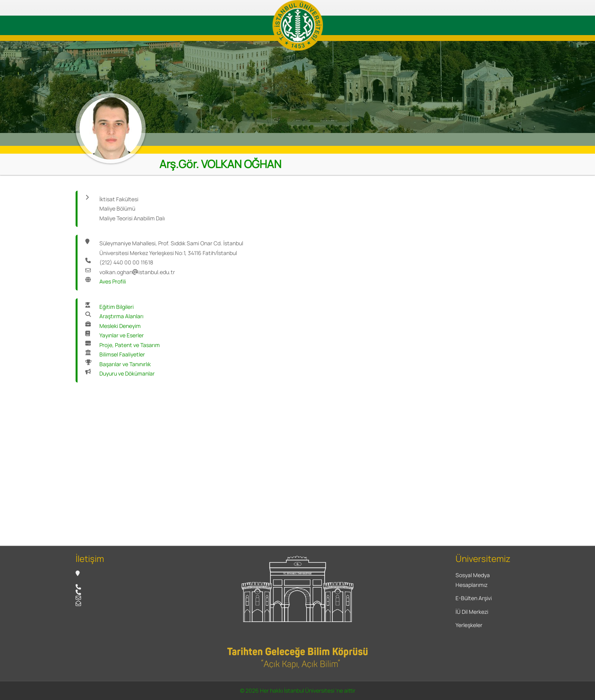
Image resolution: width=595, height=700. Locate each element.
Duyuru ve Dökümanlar (127, 373)
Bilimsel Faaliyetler (122, 354)
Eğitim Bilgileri (117, 307)
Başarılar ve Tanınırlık (125, 364)
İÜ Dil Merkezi (472, 612)
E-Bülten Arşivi (474, 598)
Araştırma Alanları (121, 316)
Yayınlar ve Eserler (122, 335)
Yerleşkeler (469, 625)
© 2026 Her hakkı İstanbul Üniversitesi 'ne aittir (298, 690)
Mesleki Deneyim (120, 326)
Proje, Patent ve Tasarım (130, 345)
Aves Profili (113, 281)
